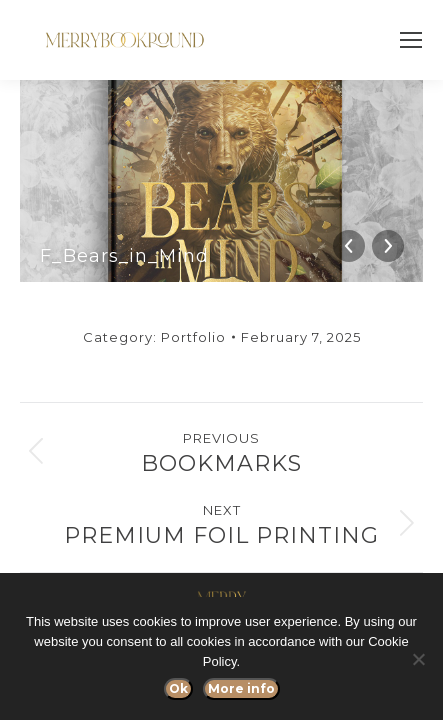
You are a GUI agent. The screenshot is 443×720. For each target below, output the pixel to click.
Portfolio (193, 337)
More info (241, 688)
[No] (418, 659)
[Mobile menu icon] (411, 40)
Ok (178, 688)
